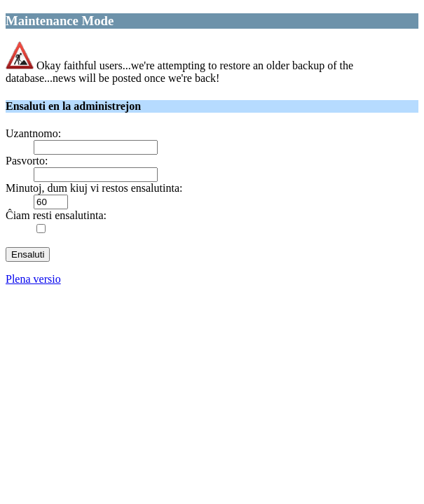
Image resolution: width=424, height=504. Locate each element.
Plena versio (33, 279)
